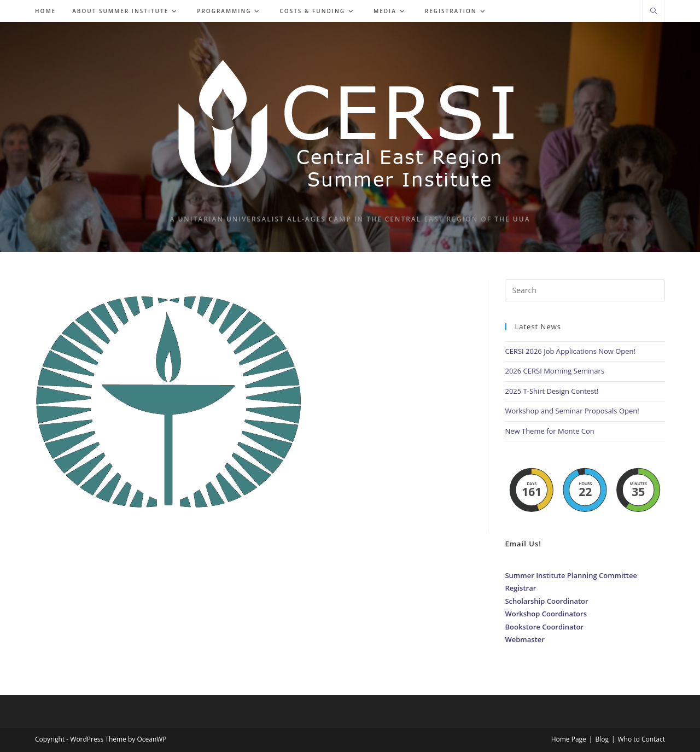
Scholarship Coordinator (546, 601)
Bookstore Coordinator (544, 627)
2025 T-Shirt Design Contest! (552, 391)
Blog (602, 739)
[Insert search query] (585, 290)
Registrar (520, 588)
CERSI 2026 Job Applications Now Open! (570, 351)
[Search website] (654, 11)
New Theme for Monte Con (549, 431)
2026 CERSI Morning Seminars (555, 371)
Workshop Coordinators (546, 614)
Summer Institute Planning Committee (571, 575)
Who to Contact (642, 739)
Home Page (569, 739)
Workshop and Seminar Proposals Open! (572, 411)
